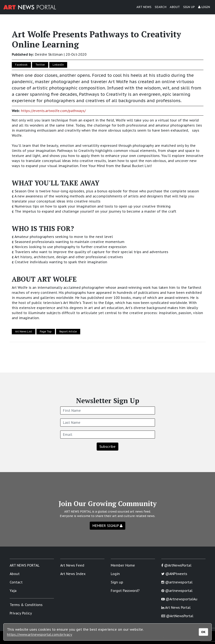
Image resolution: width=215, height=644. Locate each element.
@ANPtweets (174, 574)
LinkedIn (58, 65)
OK (203, 632)
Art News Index (73, 574)
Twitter (40, 65)
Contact (16, 582)
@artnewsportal (177, 582)
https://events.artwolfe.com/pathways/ (53, 111)
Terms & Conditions (26, 605)
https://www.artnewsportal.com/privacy (40, 635)
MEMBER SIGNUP (107, 526)
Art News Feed (72, 565)
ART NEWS (144, 7)
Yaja (13, 591)
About (15, 574)
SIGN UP (189, 7)
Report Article (68, 331)
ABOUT (175, 7)
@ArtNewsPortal (176, 565)
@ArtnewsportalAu (179, 599)
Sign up (117, 582)
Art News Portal (176, 608)
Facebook (21, 65)
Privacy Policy (21, 613)
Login (115, 574)
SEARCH (161, 7)
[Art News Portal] (30, 7)
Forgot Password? (125, 591)
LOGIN (204, 7)
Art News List (24, 331)
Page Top (46, 331)
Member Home (123, 565)
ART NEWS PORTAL (25, 565)
